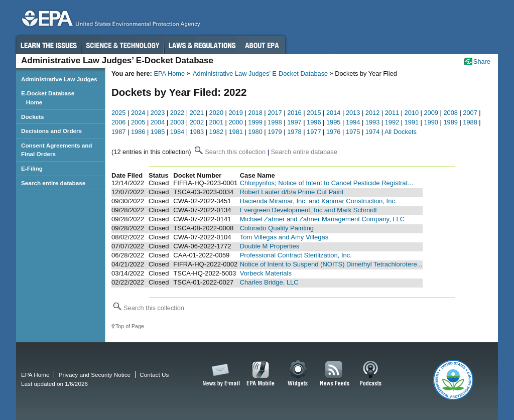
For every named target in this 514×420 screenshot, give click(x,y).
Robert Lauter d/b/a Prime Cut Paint (292, 192)
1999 (255, 122)
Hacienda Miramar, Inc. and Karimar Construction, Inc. (318, 201)
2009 (431, 113)
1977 (314, 132)
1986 (138, 132)
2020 (216, 113)
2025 (118, 113)
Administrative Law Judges (59, 79)
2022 (177, 113)
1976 (333, 132)
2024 (138, 113)
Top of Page (130, 326)
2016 (294, 113)
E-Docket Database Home (48, 98)
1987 (118, 132)
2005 (138, 122)
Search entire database (53, 183)
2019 (235, 113)
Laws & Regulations (202, 45)
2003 (177, 122)
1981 (235, 132)
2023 (158, 113)
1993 (372, 122)
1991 (412, 122)
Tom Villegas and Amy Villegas (284, 237)
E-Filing (32, 168)
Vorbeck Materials (266, 273)
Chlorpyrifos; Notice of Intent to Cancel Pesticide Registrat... (327, 183)
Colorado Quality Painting (277, 228)
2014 (333, 113)
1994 (353, 122)
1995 (333, 122)
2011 (392, 113)
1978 (294, 132)
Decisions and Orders (51, 131)
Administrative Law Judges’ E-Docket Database (260, 74)
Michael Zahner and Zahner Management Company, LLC (323, 219)
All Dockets (401, 132)
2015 (314, 113)
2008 (450, 113)
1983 (197, 132)
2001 (216, 122)
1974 (372, 132)
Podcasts (370, 374)
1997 (294, 122)
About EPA (263, 45)
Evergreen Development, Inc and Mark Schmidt (308, 210)
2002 (197, 122)
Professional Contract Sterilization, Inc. (296, 255)
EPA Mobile (261, 374)
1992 (392, 122)
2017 (275, 113)
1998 (275, 122)
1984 (177, 132)
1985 (158, 132)
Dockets (33, 117)
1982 (216, 132)
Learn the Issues (48, 45)
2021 (197, 113)
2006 (118, 122)
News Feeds (335, 374)
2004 (158, 122)
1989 (450, 122)
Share (482, 61)
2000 (235, 122)
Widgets (298, 374)
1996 (314, 122)
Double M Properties (270, 246)
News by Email (219, 374)
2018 (255, 113)
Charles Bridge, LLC (269, 282)
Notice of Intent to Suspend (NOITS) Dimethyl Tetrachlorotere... (331, 264)
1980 (255, 132)
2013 (353, 113)
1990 (431, 122)
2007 (470, 113)
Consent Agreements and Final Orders (57, 150)
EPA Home (169, 74)
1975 (353, 132)
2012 (372, 113)
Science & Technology (122, 45)
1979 (275, 132)
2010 (412, 113)
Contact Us (154, 375)
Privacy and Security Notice (95, 375)
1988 (470, 122)
